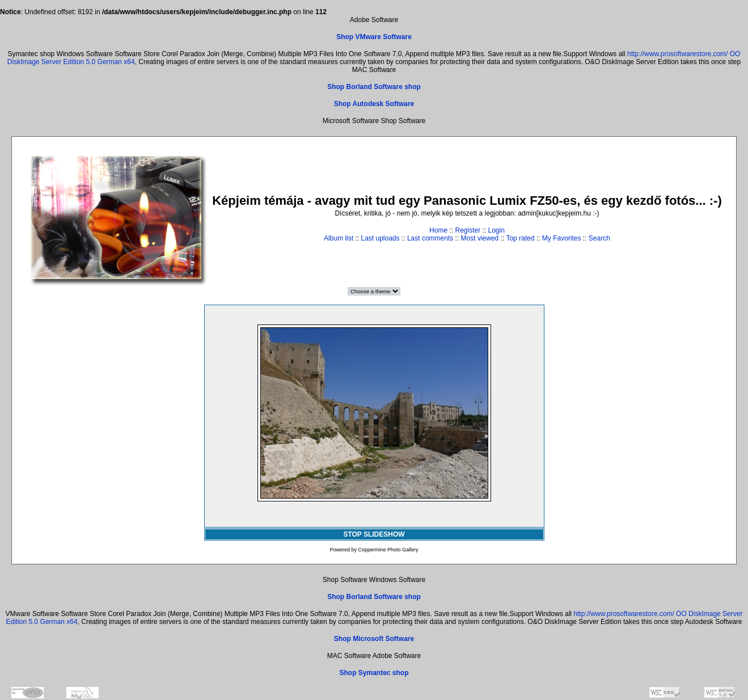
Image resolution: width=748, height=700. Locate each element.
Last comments (430, 238)
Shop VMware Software (374, 37)
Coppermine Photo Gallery (388, 550)
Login (496, 230)
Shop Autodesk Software (374, 104)
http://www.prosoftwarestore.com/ (677, 54)
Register (468, 230)
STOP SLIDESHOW (374, 534)
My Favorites (562, 238)
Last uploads (380, 238)
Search (599, 238)
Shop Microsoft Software (374, 639)
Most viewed (480, 238)
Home (438, 230)
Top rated (520, 238)
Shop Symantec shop (374, 673)
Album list (339, 238)
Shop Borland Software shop (374, 87)
